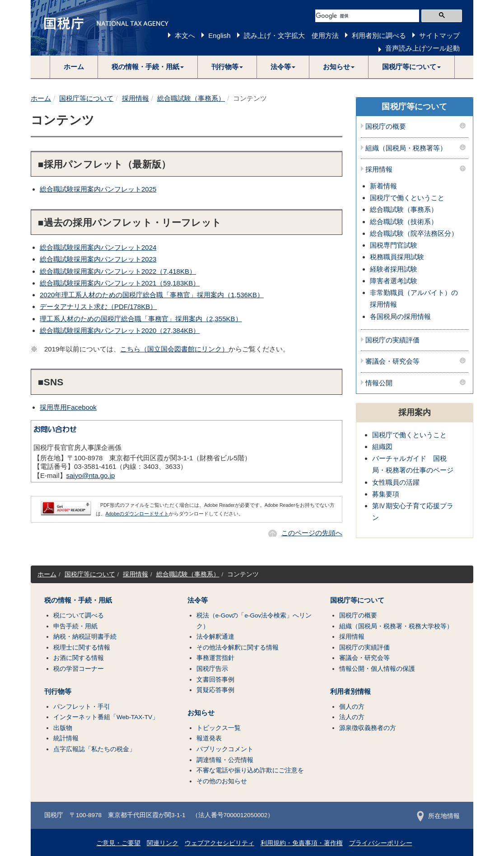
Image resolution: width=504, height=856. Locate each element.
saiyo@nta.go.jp (91, 475)
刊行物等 (58, 692)
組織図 (382, 447)
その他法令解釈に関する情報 (238, 648)
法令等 (198, 600)
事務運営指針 (215, 658)
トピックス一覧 (219, 728)
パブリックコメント (225, 749)
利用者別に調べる (379, 35)
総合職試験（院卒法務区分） (414, 233)
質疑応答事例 (215, 690)
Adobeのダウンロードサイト (137, 514)
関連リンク (163, 843)
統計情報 (66, 738)
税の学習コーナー (79, 669)
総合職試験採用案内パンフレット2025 (98, 189)
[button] (148, 67)
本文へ (185, 35)
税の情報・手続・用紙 (78, 600)
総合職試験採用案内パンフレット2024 (98, 247)
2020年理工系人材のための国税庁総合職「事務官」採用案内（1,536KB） (152, 295)
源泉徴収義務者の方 (368, 728)
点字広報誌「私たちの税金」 (94, 749)
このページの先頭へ (312, 533)
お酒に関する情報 (79, 658)
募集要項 (386, 494)
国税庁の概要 (386, 126)
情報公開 (379, 383)
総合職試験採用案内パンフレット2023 (98, 259)
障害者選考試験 (394, 281)
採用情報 (135, 98)
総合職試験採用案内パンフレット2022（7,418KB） (118, 271)
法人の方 (352, 717)
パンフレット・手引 (82, 707)
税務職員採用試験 (397, 257)
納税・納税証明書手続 (85, 637)
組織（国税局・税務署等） (406, 148)
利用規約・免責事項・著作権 (302, 843)
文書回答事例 (215, 680)
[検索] (367, 16)
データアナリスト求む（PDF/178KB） (98, 306)
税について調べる (79, 615)
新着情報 (383, 186)
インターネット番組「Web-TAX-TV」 (106, 717)
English (219, 35)
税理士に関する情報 (82, 648)
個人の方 (352, 707)
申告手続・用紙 (75, 626)
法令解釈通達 (215, 637)
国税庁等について (86, 98)
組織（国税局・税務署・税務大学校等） (396, 626)
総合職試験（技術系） (404, 222)
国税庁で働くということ (407, 198)
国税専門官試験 (394, 245)
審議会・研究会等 (392, 361)
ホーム (74, 67)
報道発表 (209, 738)
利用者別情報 (350, 692)
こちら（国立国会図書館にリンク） (174, 349)
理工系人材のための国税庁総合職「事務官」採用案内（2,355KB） (141, 319)
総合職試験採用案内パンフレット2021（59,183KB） (120, 283)
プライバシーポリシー (381, 843)
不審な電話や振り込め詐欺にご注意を (250, 770)
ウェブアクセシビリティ (219, 843)
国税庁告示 (212, 669)
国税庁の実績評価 (392, 340)
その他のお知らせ (222, 781)
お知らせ (201, 713)
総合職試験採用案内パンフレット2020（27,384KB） (120, 330)
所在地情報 (438, 816)
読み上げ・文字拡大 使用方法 (291, 35)
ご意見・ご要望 (118, 843)
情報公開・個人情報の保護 (377, 669)
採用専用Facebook (68, 407)
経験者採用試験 (394, 269)
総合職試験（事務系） (191, 98)
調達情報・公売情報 (225, 760)
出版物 (63, 728)
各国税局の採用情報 (400, 316)
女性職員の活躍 (396, 482)
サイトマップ (439, 35)
